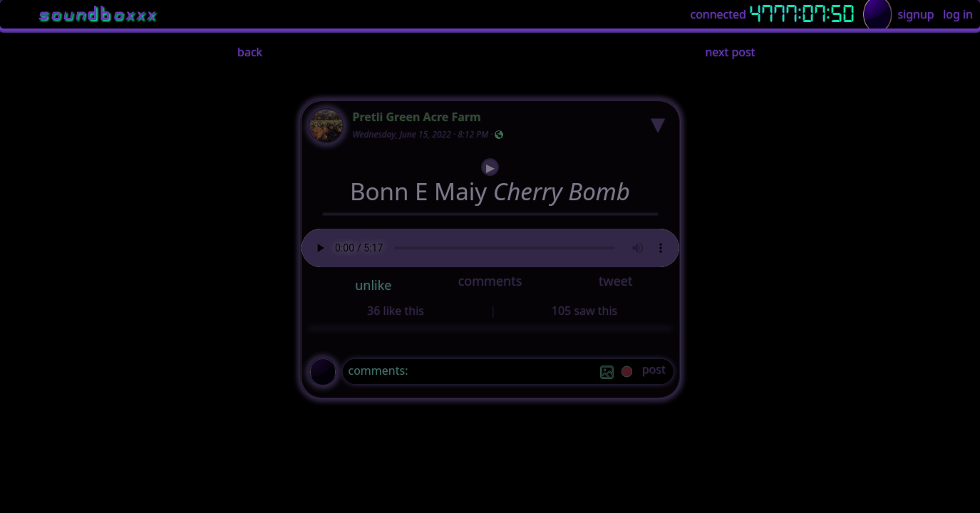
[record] (627, 373)
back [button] (250, 52)
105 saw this (584, 311)
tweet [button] (615, 281)
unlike (373, 285)
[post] (654, 372)
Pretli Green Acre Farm (417, 117)
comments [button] (490, 281)
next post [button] (730, 52)
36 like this (396, 311)
